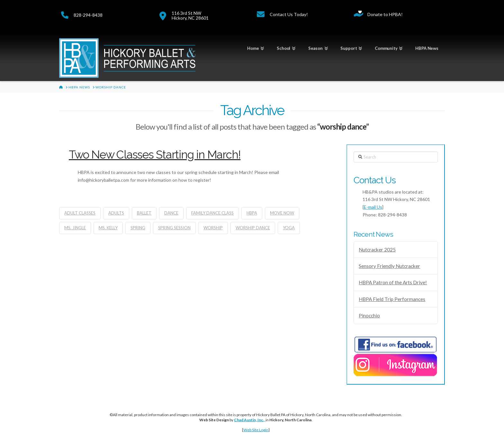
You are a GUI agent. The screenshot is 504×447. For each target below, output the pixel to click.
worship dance (253, 228)
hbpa (252, 213)
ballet (144, 213)
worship (213, 228)
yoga (289, 228)
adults (116, 213)
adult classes (80, 213)
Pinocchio (369, 315)
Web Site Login (256, 430)
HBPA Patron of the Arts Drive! (393, 282)
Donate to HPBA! (385, 14)
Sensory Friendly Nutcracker (389, 266)
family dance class (212, 213)
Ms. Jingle (75, 228)
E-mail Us (373, 207)
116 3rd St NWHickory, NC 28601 (190, 15)
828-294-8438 (88, 15)
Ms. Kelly (108, 228)
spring (138, 228)
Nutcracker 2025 (377, 250)
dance (171, 213)
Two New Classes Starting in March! (155, 155)
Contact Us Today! (289, 14)
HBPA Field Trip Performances (392, 299)
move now (282, 213)
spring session (174, 228)
